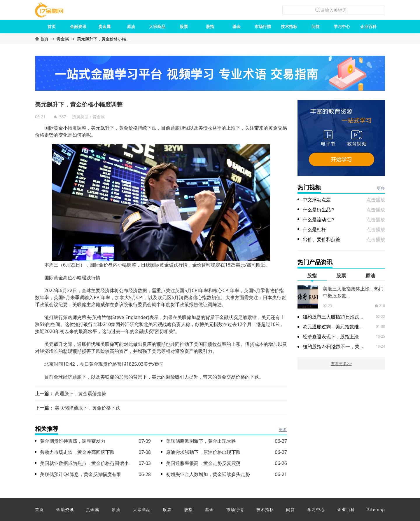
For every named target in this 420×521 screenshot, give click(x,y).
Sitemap (376, 509)
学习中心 (342, 26)
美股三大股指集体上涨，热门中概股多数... (353, 292)
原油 (131, 26)
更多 (283, 429)
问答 (316, 26)
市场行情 (263, 26)
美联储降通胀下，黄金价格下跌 (87, 408)
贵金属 (104, 26)
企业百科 (368, 26)
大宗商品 (157, 26)
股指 (210, 26)
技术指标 (289, 26)
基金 (237, 26)
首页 (52, 26)
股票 (184, 26)
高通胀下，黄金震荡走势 (80, 393)
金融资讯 (78, 26)
